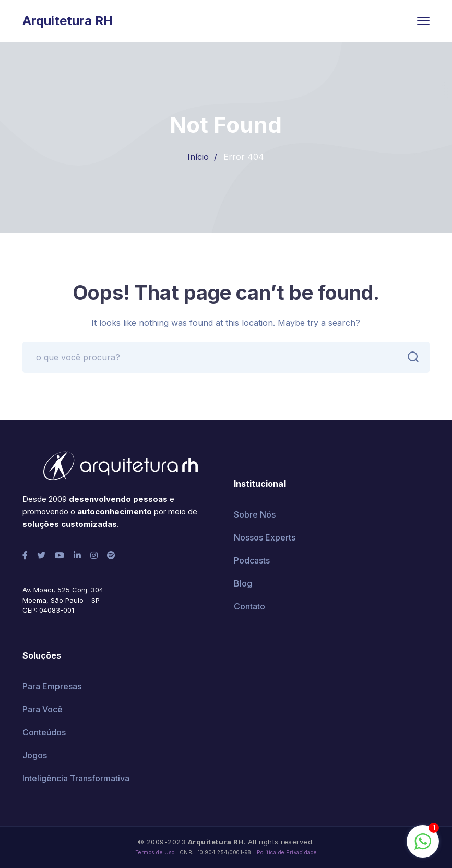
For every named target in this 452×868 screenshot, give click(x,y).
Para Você (43, 709)
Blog (243, 583)
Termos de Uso (155, 853)
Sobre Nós (255, 514)
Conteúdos (44, 732)
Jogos (35, 755)
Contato (249, 606)
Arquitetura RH (68, 21)
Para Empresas (52, 686)
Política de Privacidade (287, 853)
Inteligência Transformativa (76, 778)
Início (198, 157)
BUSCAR (411, 357)
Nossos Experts (265, 537)
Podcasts (252, 560)
